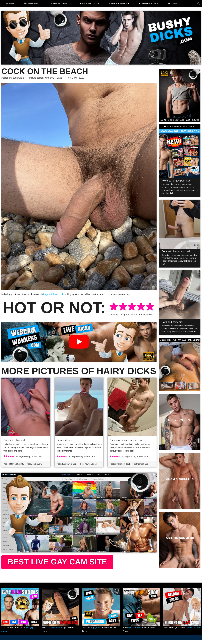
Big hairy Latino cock (15, 440)
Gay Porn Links (120, 4)
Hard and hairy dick (172, 322)
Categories (34, 4)
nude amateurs (56, 631)
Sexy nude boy (65, 440)
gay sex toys (135, 631)
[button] (198, 4)
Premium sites (150, 4)
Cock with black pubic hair (176, 251)
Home (12, 3)
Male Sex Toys (91, 4)
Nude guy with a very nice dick (126, 440)
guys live (97, 631)
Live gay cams (61, 4)
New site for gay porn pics (176, 181)
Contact (175, 3)
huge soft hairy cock (53, 294)
